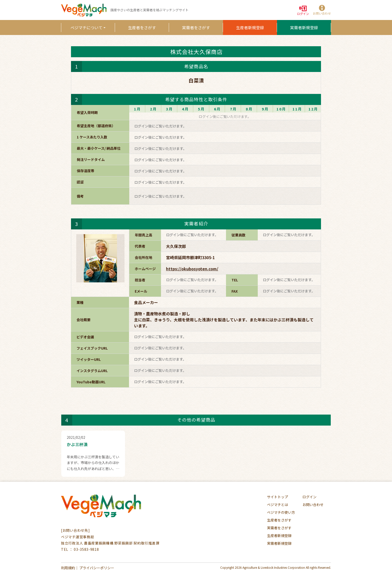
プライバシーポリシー (97, 568)
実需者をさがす (196, 27)
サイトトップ (277, 497)
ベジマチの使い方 (281, 512)
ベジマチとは (277, 505)
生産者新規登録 (250, 27)
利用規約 (68, 568)
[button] (321, 10)
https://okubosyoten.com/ (192, 269)
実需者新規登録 (304, 27)
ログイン (309, 497)
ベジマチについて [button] (86, 27)
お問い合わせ (313, 505)
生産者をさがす (142, 27)
